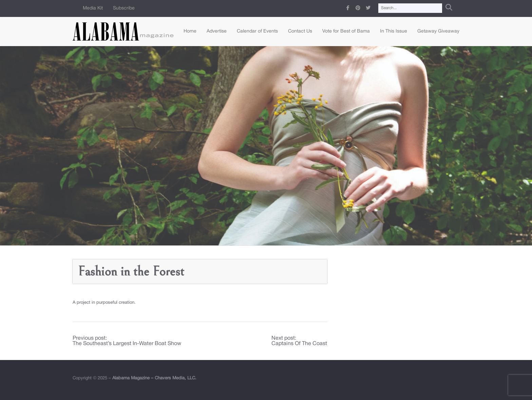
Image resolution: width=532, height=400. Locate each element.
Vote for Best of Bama (346, 31)
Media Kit (93, 8)
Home (190, 31)
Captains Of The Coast (299, 344)
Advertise (217, 31)
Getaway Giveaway (438, 31)
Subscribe (124, 8)
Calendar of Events (257, 31)
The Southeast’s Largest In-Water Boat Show (127, 344)
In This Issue (394, 31)
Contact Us (300, 31)
